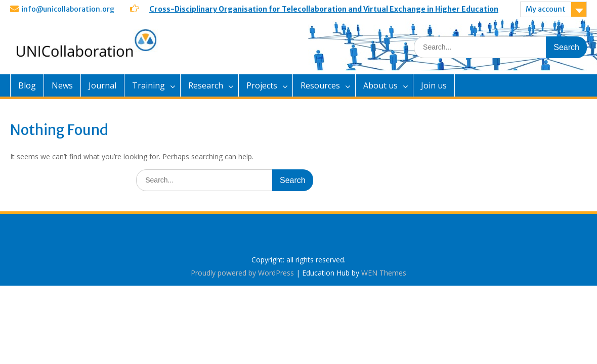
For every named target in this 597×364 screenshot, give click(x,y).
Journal (102, 85)
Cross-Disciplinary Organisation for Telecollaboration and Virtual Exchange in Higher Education (324, 9)
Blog (27, 85)
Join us (434, 85)
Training (148, 85)
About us (380, 85)
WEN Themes (384, 273)
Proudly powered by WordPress (242, 273)
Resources (320, 85)
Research (206, 85)
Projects (262, 85)
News (62, 85)
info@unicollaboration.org (68, 9)
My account (546, 9)
